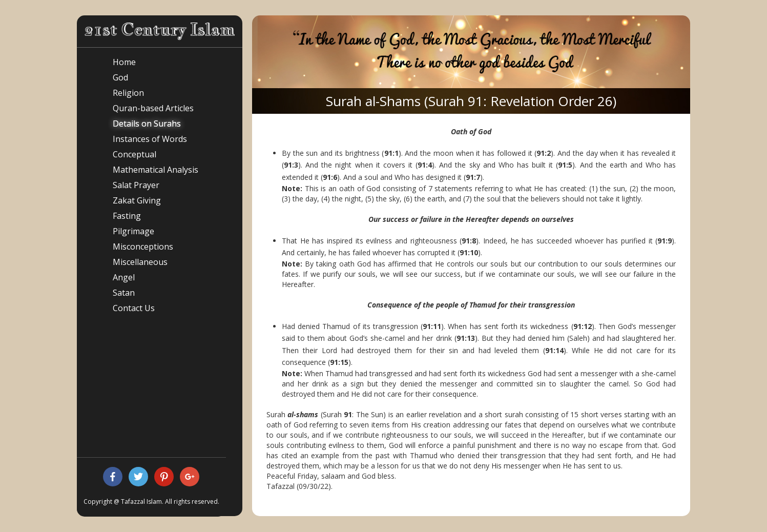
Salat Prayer (136, 185)
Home (124, 62)
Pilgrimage (133, 231)
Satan (124, 293)
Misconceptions (143, 247)
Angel (124, 277)
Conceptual (134, 154)
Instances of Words (150, 139)
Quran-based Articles (153, 108)
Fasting (127, 216)
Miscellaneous (140, 262)
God (120, 77)
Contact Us (134, 308)
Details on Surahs (147, 124)
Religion (128, 93)
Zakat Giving (137, 200)
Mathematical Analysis (156, 170)
